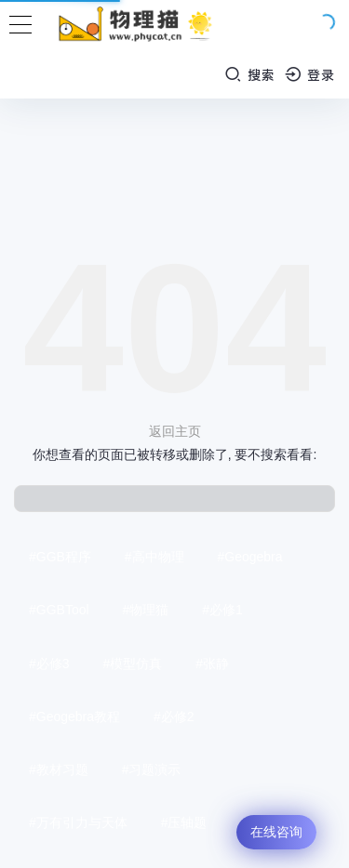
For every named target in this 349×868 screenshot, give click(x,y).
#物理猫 (145, 610)
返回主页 (175, 431)
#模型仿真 (132, 664)
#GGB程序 (60, 557)
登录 (310, 74)
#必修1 (222, 610)
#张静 (212, 664)
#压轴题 (184, 822)
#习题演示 (152, 769)
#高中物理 (154, 557)
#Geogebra (249, 557)
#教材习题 (59, 769)
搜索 (250, 74)
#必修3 (49, 664)
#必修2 (174, 717)
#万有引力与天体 (78, 822)
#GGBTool (59, 610)
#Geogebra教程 (74, 717)
